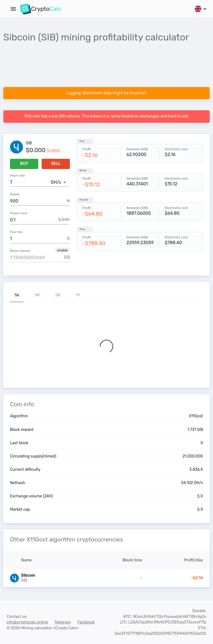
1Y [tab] (78, 295)
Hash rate (17, 175)
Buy (24, 164)
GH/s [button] (56, 182)
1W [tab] (17, 295)
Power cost (19, 213)
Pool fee (16, 232)
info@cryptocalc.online (27, 622)
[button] (63, 250)
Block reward (20, 251)
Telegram (63, 622)
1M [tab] (37, 295)
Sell (56, 164)
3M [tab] (58, 295)
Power (15, 194)
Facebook (86, 622)
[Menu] (13, 9)
